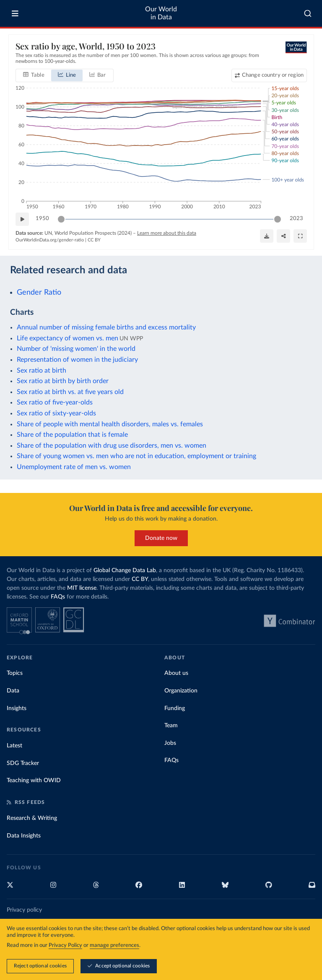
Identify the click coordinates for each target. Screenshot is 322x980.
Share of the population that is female (72, 435)
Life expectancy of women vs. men (68, 338)
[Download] (267, 236)
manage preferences (114, 946)
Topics (15, 673)
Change (272, 75)
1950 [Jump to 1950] (42, 219)
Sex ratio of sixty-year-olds (56, 413)
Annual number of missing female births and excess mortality (106, 327)
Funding (175, 708)
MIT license (82, 588)
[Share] (283, 236)
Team (171, 726)
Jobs (170, 743)
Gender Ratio (39, 292)
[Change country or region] (269, 75)
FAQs (58, 597)
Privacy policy (24, 910)
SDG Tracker (23, 763)
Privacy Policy (65, 946)
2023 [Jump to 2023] (296, 219)
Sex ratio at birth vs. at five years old (70, 392)
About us (176, 673)
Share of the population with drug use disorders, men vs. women (112, 446)
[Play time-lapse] (22, 219)
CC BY (94, 240)
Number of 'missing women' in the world (76, 349)
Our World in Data (161, 13)
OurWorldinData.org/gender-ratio (50, 240)
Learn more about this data (167, 233)
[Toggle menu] (15, 13)
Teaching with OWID (34, 780)
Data (13, 691)
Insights (17, 708)
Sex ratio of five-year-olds (55, 402)
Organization (181, 691)
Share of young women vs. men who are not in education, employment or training (136, 456)
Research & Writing (32, 818)
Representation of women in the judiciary (77, 360)
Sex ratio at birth (42, 371)
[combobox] (308, 13)
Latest (14, 746)
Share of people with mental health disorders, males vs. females (110, 424)
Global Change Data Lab (125, 570)
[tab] (34, 75)
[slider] (61, 219)
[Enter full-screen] (300, 236)
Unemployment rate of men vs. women (74, 467)
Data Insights (24, 836)
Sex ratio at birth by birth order (63, 381)
